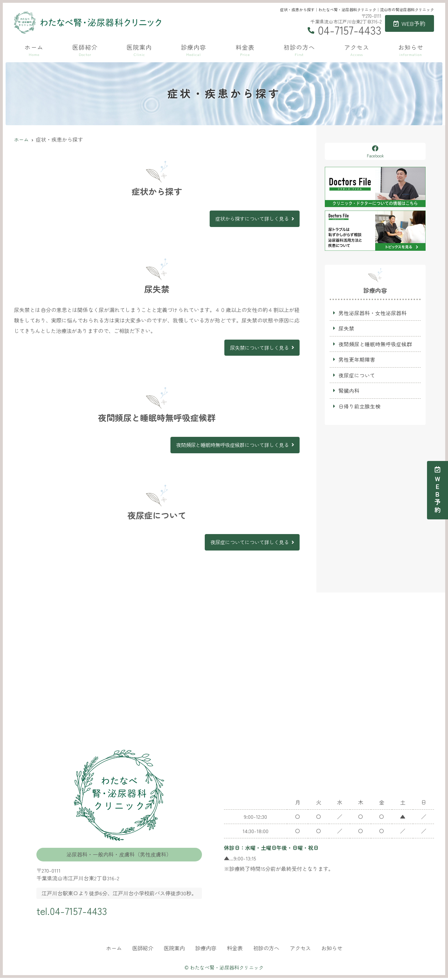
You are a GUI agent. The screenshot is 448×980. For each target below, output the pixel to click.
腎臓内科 (349, 392)
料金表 (245, 50)
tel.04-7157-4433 (78, 912)
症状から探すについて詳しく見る (249, 219)
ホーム (34, 50)
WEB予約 (409, 23)
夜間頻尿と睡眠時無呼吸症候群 (375, 344)
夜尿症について (357, 376)
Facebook (375, 152)
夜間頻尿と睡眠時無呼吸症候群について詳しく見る (228, 446)
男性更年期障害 (357, 360)
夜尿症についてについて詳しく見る (247, 544)
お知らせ (411, 50)
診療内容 (194, 50)
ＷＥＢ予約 (437, 490)
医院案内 (139, 50)
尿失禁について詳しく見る (257, 348)
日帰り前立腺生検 (359, 407)
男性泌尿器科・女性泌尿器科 (373, 313)
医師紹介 (85, 50)
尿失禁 (346, 329)
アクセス (357, 50)
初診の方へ (299, 50)
